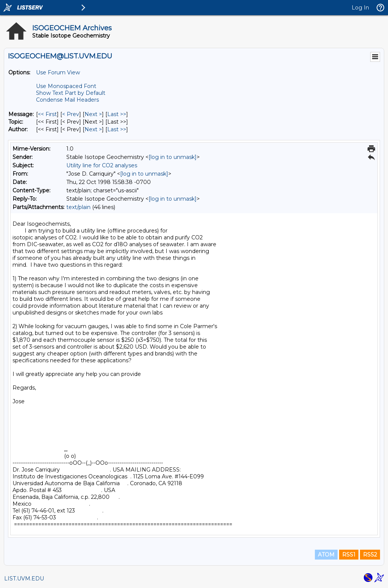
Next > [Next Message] (93, 114)
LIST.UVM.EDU (24, 579)
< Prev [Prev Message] (71, 114)
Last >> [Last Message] (117, 114)
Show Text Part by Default (71, 93)
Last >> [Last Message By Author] (117, 129)
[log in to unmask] (173, 157)
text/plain (78, 207)
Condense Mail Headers (67, 100)
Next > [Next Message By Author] (93, 129)
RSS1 (349, 555)
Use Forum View (58, 72)
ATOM (326, 555)
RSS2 (370, 555)
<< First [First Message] (47, 114)
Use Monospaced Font (66, 86)
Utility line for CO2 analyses (102, 165)
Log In (360, 8)
